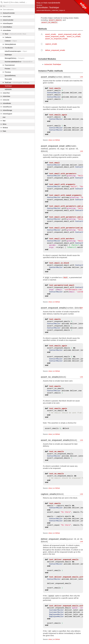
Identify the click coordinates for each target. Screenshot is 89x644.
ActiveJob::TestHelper (53, 64)
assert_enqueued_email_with (69, 34)
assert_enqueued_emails (55, 36)
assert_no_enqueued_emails (56, 39)
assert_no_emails (74, 36)
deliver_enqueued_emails (55, 50)
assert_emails (51, 34)
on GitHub (56, 140)
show (50, 140)
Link (82, 77)
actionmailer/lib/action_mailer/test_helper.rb (51, 10)
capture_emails (51, 44)
